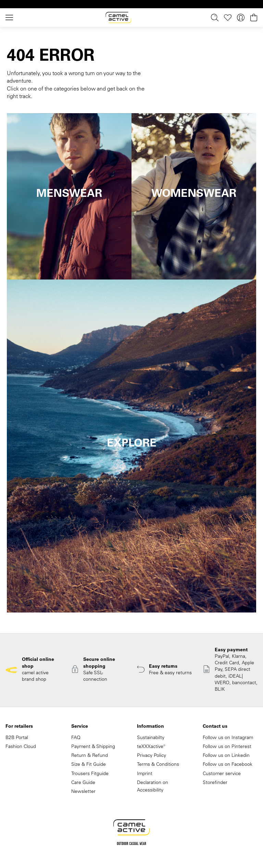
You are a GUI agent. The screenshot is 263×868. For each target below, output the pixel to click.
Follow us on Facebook (228, 765)
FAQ (76, 738)
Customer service (222, 774)
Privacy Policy (152, 756)
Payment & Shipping (93, 747)
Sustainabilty (151, 738)
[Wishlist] (228, 18)
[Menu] (11, 18)
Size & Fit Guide (89, 765)
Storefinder (215, 783)
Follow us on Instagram (228, 738)
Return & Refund (90, 756)
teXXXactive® (151, 747)
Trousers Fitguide (90, 774)
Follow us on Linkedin (226, 756)
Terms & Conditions (158, 765)
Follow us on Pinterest (227, 747)
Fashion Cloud (21, 747)
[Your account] (241, 18)
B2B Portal (17, 738)
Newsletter (83, 792)
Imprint (145, 774)
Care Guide (83, 783)
